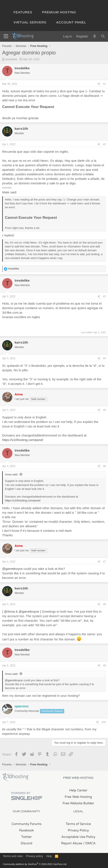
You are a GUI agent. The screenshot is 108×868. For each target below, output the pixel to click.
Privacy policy (34, 856)
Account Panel (71, 22)
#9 (104, 666)
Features (23, 12)
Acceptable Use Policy (78, 837)
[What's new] (94, 36)
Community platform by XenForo (35, 864)
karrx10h (21, 129)
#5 (104, 410)
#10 (104, 722)
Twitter (27, 837)
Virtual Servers (30, 22)
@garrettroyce (12, 569)
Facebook (27, 830)
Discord (26, 843)
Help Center (78, 790)
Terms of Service (78, 824)
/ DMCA (89, 843)
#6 (104, 466)
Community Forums (26, 824)
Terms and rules (13, 856)
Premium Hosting (59, 12)
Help (49, 856)
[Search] (103, 36)
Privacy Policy (78, 830)
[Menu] (6, 36)
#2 (104, 144)
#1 (104, 84)
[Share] (99, 84)
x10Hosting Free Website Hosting (15, 777)
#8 (104, 604)
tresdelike (11, 59)
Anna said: (11, 474)
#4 (104, 358)
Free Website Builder (78, 803)
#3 (104, 296)
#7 (104, 562)
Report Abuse (72, 843)
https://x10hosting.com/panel (23, 440)
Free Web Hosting (78, 797)
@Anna (9, 611)
